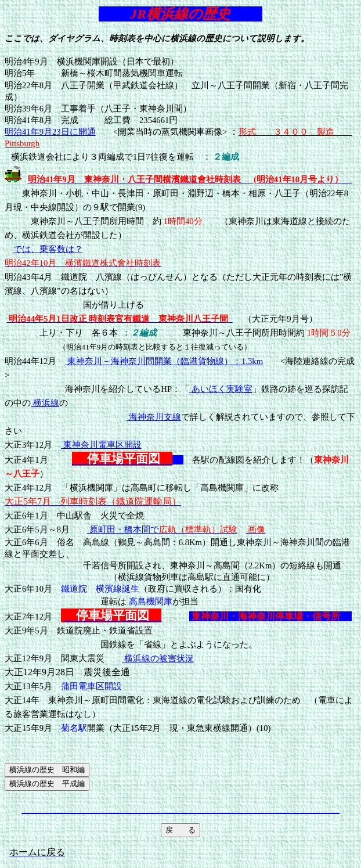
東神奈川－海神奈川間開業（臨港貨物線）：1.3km (164, 361)
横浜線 (45, 403)
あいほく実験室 (221, 389)
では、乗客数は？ (48, 249)
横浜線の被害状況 (158, 658)
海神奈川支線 (154, 417)
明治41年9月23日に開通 (50, 132)
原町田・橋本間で (162, 530)
